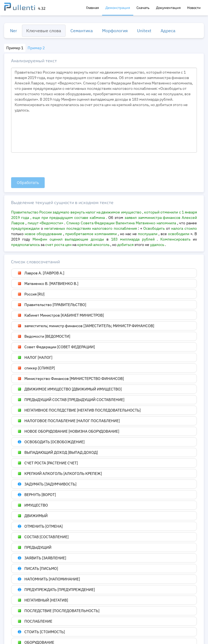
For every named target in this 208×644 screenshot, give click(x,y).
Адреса (168, 31)
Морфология (115, 31)
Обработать (28, 183)
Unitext (144, 31)
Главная (92, 8)
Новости (194, 8)
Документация (168, 8)
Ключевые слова (44, 31)
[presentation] (52, 165)
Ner (14, 31)
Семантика (82, 31)
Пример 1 (15, 48)
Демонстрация (118, 8)
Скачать (143, 8)
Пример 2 (36, 48)
